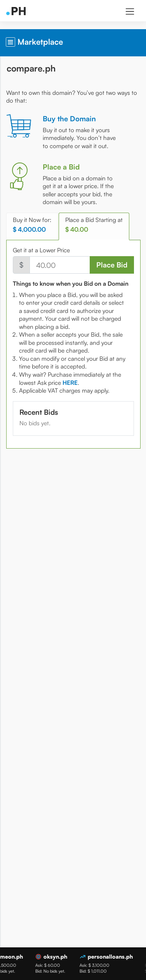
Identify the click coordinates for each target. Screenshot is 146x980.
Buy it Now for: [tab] (32, 225)
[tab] (70, 383)
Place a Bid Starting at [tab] (94, 225)
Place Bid (112, 265)
